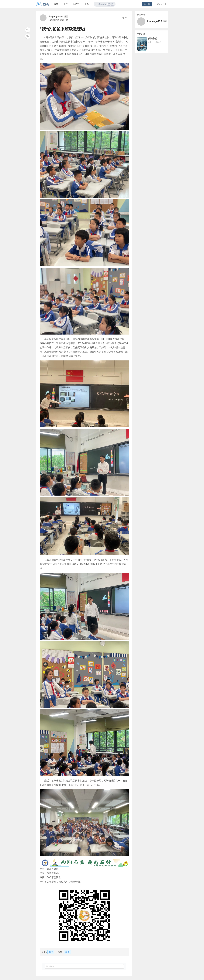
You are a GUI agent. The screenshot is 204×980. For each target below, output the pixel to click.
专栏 (66, 4)
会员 (87, 4)
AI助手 (76, 4)
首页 (56, 4)
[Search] (105, 4)
